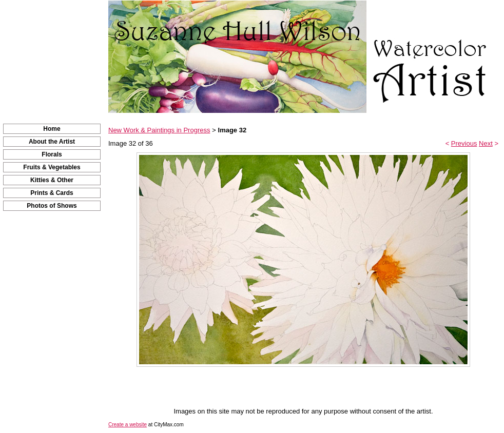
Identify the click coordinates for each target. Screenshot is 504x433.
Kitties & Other (52, 180)
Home (52, 129)
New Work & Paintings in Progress (159, 130)
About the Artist (52, 142)
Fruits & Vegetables (52, 167)
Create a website (128, 425)
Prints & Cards (52, 193)
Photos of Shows (52, 206)
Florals (52, 154)
